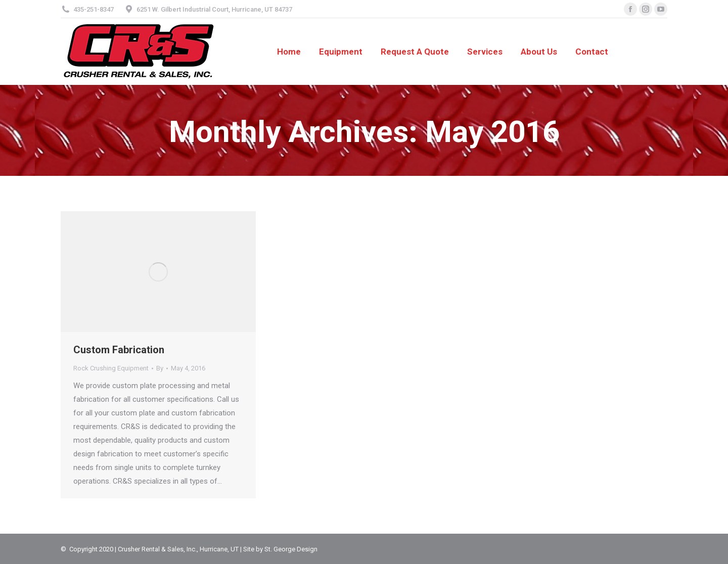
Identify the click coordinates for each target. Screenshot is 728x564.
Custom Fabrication (119, 350)
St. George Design (291, 549)
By (160, 368)
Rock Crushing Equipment (111, 368)
